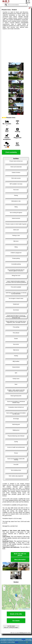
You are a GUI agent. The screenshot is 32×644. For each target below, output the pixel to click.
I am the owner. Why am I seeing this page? (11, 627)
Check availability (11, 152)
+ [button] (4, 587)
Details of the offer (16, 614)
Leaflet (20, 609)
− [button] (4, 589)
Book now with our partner (20, 554)
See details (16, 621)
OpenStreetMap (26, 609)
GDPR (17, 642)
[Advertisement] (16, 46)
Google (24, 639)
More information (20, 560)
